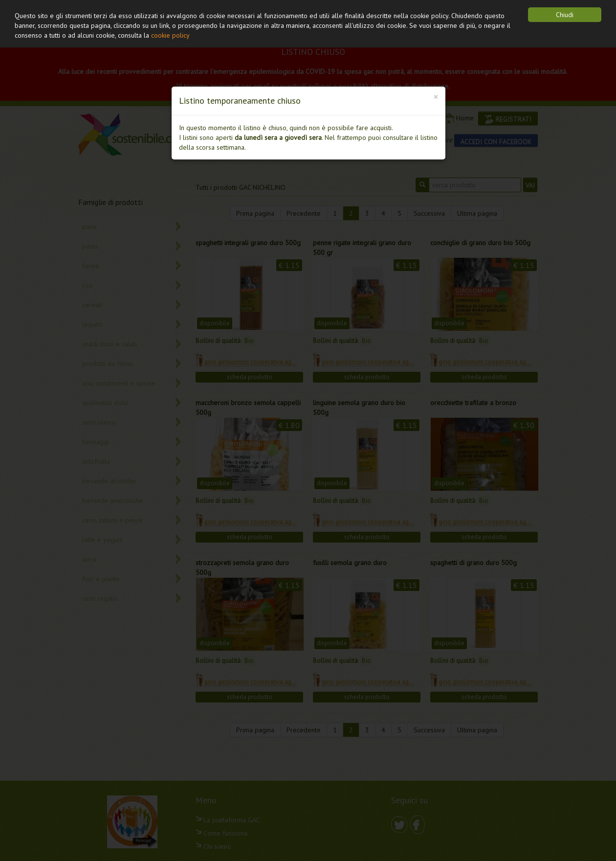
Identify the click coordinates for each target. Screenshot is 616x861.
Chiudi (565, 15)
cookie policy (170, 35)
